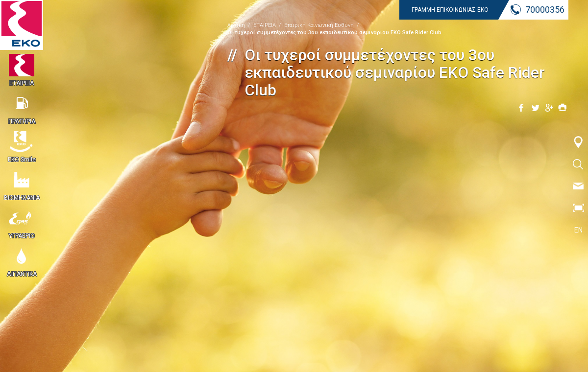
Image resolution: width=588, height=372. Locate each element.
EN (578, 230)
